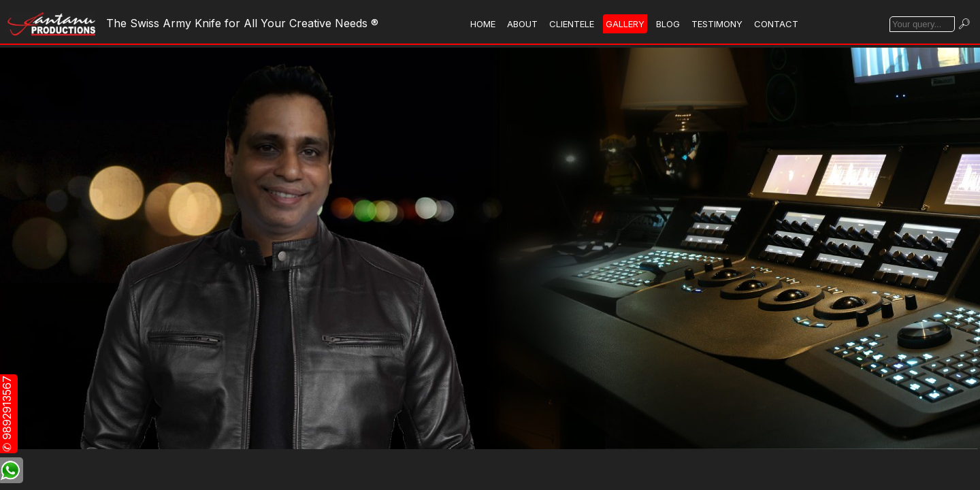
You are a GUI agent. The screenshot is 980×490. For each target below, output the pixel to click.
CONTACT (776, 24)
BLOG (668, 24)
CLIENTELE (572, 24)
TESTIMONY (717, 24)
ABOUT (522, 24)
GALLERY (625, 24)
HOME (483, 24)
